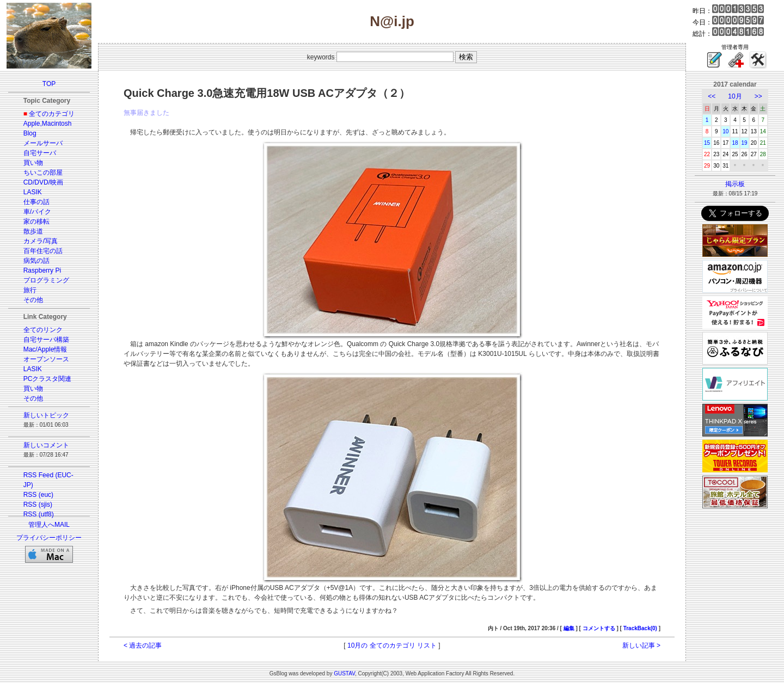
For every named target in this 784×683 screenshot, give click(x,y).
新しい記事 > (641, 645)
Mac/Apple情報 (45, 349)
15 (707, 143)
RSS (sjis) (38, 504)
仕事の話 (36, 202)
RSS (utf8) (39, 514)
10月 (735, 96)
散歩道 (33, 231)
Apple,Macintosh (48, 124)
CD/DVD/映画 (43, 182)
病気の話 (36, 261)
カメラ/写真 (41, 241)
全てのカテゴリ (52, 114)
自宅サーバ (40, 153)
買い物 (33, 163)
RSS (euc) (38, 495)
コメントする (599, 628)
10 (725, 131)
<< (712, 96)
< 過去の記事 (143, 645)
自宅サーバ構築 (46, 340)
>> (758, 96)
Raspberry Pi (42, 270)
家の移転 (36, 221)
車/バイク (37, 212)
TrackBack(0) (640, 628)
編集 (569, 628)
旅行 (30, 290)
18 (735, 143)
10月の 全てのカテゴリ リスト (392, 645)
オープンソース (46, 359)
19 (745, 143)
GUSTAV (344, 673)
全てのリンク (43, 330)
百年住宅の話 (43, 251)
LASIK (33, 192)
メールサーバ (43, 143)
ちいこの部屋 (43, 173)
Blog (30, 133)
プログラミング (46, 280)
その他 (33, 300)
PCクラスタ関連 (48, 379)
